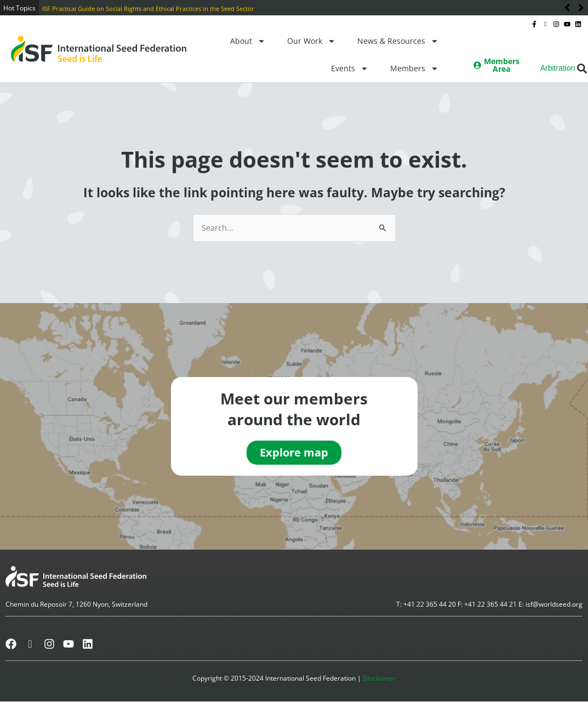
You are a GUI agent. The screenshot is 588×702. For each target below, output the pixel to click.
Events (350, 69)
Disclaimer (379, 679)
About (248, 41)
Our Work (311, 41)
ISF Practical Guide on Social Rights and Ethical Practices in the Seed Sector (148, 8)
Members (414, 69)
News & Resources (398, 41)
